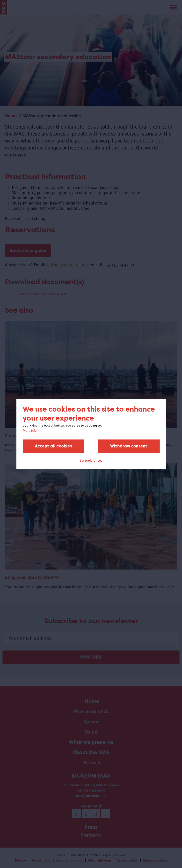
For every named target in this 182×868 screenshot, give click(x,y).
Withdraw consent (129, 446)
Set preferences (91, 461)
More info (30, 431)
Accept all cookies (53, 446)
